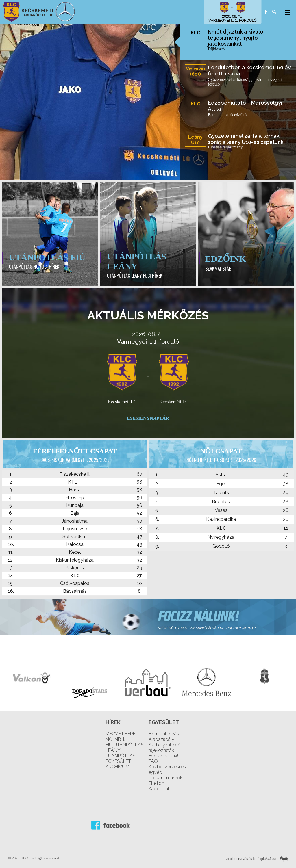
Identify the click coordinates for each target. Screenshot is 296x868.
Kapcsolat (159, 789)
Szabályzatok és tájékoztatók (166, 748)
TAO (153, 761)
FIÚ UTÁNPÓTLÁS (124, 745)
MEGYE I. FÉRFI (121, 734)
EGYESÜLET (118, 761)
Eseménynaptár (148, 418)
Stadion (156, 783)
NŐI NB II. (115, 739)
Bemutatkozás (164, 734)
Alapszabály (161, 739)
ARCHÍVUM (117, 767)
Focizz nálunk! (163, 756)
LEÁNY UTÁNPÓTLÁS (120, 753)
